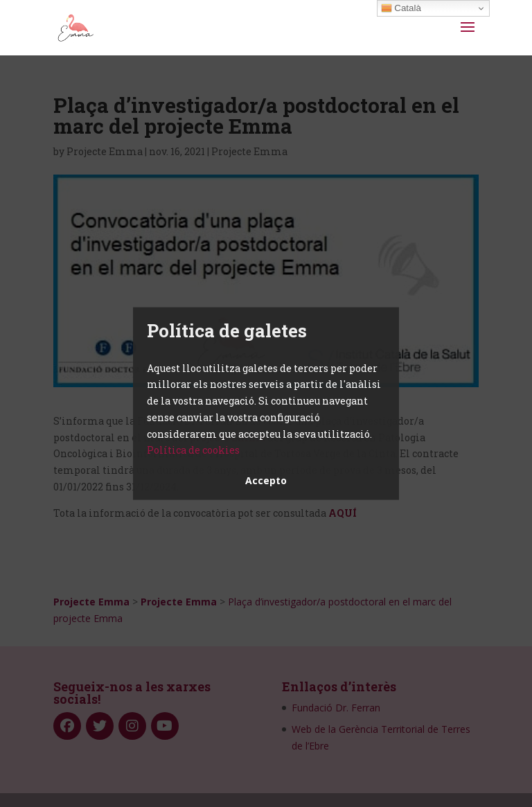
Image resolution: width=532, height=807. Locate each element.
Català (401, 8)
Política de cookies (193, 450)
